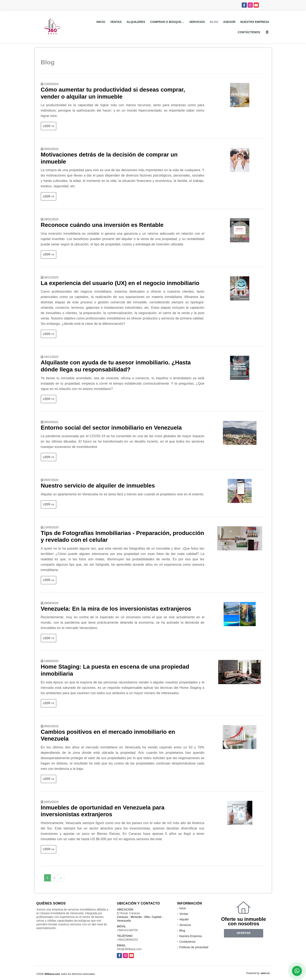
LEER (48, 126)
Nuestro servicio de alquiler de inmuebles (98, 486)
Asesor (229, 22)
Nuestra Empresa (255, 22)
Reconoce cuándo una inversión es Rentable (102, 225)
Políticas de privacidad (194, 947)
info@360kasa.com (129, 949)
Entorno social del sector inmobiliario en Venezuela (111, 428)
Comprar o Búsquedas (169, 22)
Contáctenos (249, 32)
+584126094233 (127, 940)
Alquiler (184, 919)
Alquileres (136, 22)
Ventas (116, 22)
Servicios (197, 22)
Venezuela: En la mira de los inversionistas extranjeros (116, 609)
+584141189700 (127, 930)
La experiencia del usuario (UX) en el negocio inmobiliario (120, 283)
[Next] (61, 878)
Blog (214, 22)
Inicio (101, 22)
